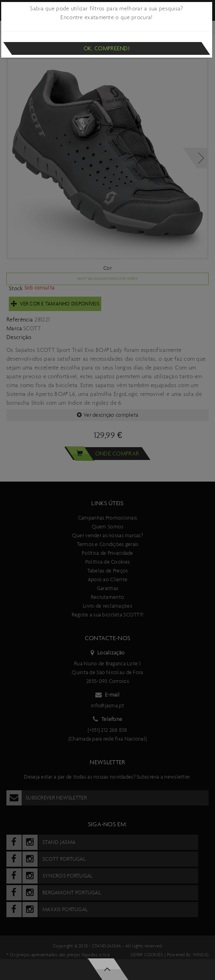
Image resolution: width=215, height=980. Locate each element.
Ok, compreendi (107, 48)
